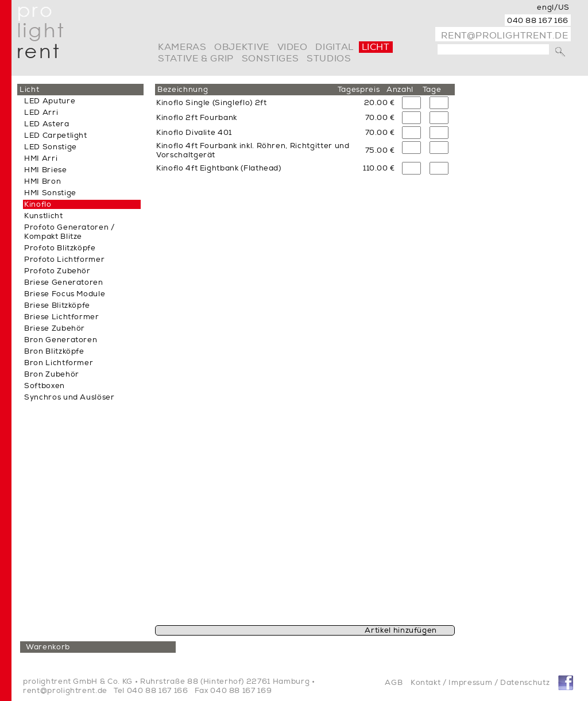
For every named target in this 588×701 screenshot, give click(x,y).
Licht (376, 47)
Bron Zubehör (52, 374)
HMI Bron (42, 181)
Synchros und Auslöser (69, 397)
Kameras (182, 47)
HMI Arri (41, 158)
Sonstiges (270, 59)
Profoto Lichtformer (64, 260)
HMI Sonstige (50, 193)
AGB (394, 683)
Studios (329, 59)
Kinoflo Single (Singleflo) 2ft (212, 103)
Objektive (242, 47)
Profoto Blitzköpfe (60, 248)
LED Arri (41, 113)
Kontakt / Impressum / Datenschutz (480, 683)
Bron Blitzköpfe (54, 351)
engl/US (553, 7)
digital (334, 47)
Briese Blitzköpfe (57, 305)
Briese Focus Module (65, 294)
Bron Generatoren (61, 340)
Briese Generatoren (64, 282)
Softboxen (45, 386)
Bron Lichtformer (59, 363)
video (293, 47)
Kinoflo (38, 204)
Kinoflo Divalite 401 (194, 133)
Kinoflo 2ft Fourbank (197, 118)
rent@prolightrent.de (505, 36)
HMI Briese (46, 170)
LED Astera (47, 124)
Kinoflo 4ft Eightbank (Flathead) (219, 168)
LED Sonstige (51, 147)
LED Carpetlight (56, 135)
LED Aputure (50, 101)
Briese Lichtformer (62, 317)
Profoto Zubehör (57, 271)
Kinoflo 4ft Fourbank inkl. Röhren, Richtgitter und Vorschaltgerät (253, 150)
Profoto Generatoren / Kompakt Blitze (69, 232)
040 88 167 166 (538, 21)
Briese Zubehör (55, 328)
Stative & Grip (196, 59)
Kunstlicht (44, 216)
